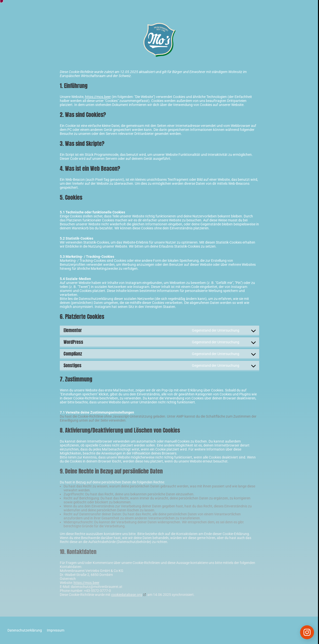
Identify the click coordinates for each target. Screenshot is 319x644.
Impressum (56, 630)
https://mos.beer (98, 97)
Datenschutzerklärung (25, 630)
